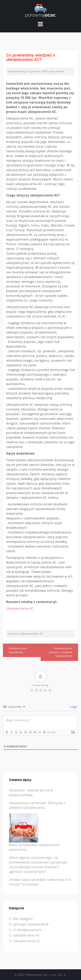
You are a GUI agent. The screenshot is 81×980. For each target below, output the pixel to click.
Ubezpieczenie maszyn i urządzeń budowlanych (61, 652)
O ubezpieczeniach (28, 930)
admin (60, 71)
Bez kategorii (23, 919)
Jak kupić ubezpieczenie (31, 924)
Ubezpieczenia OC (27, 941)
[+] (53, 732)
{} (49, 732)
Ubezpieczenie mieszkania (18, 650)
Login (73, 707)
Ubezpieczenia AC (20, 608)
